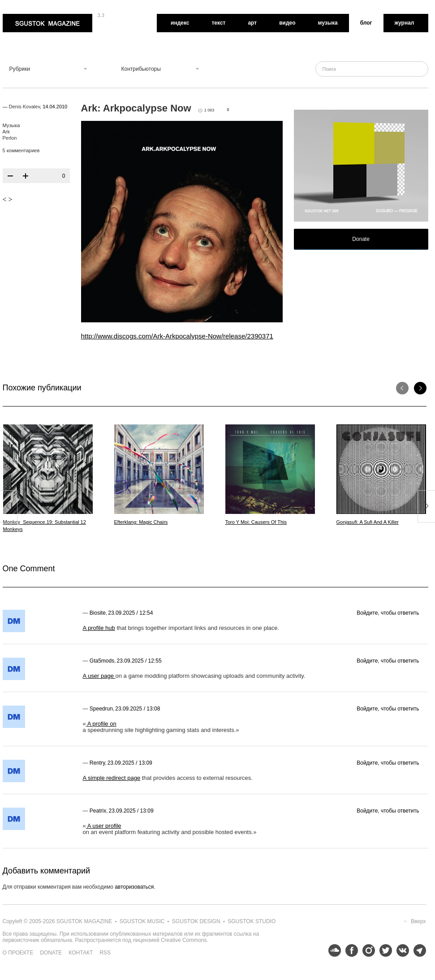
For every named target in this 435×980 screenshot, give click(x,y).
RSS (105, 953)
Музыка (328, 23)
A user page (99, 676)
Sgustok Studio (252, 921)
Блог (366, 23)
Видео (287, 23)
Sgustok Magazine (47, 23)
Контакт (81, 953)
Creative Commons (184, 940)
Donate (361, 239)
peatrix (98, 811)
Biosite (98, 613)
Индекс (180, 23)
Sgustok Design (196, 921)
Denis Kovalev (25, 107)
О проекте (18, 953)
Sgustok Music (142, 921)
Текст (218, 23)
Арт (252, 23)
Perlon (10, 138)
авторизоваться (134, 887)
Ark (6, 132)
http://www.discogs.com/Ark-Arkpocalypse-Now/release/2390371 (177, 336)
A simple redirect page (112, 778)
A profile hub (99, 628)
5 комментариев (21, 150)
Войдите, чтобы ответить (388, 613)
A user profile (104, 826)
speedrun (101, 709)
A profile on (101, 724)
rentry (97, 763)
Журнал (405, 23)
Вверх (418, 921)
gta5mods (102, 661)
